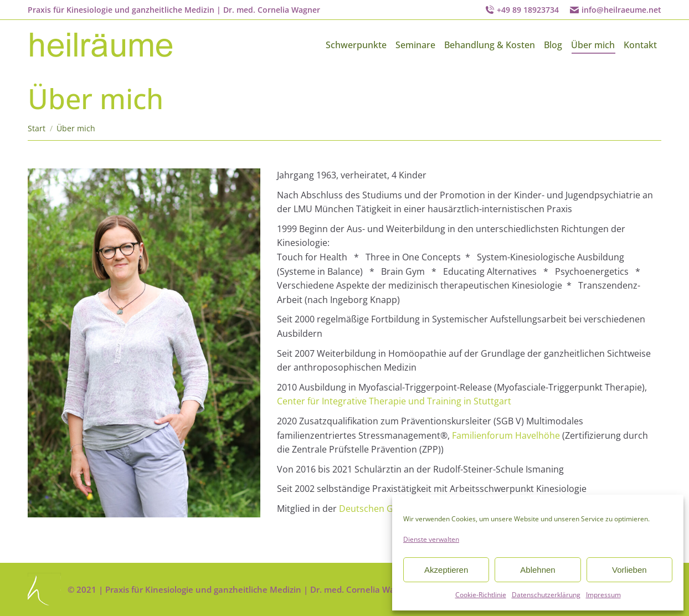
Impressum (603, 595)
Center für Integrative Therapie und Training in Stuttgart (394, 401)
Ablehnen (538, 570)
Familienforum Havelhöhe (506, 435)
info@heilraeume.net (621, 10)
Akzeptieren (446, 570)
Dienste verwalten (431, 539)
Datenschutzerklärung (546, 595)
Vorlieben (629, 570)
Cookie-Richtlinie (481, 595)
